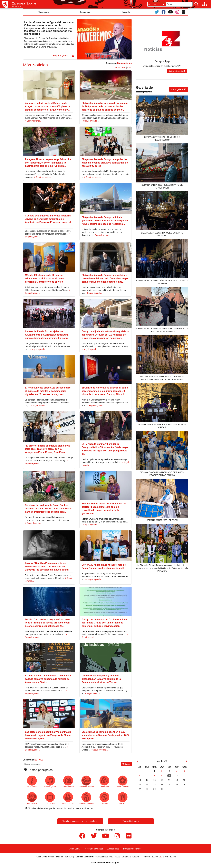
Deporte (104, 798)
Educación (50, 798)
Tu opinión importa (131, 821)
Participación (68, 782)
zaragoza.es (17, 7)
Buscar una (33, 760)
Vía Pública (32, 798)
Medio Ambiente (122, 782)
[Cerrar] (163, 4)
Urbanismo (104, 782)
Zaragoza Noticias (24, 3)
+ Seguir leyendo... (34, 121)
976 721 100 (152, 857)
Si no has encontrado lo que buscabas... (80, 821)
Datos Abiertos (124, 63)
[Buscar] (196, 4)
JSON (117, 67)
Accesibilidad (113, 849)
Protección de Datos (132, 849)
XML (124, 67)
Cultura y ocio (50, 782)
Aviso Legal (75, 849)
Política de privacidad (94, 849)
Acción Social (68, 798)
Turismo (123, 798)
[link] (138, 761)
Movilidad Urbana (86, 782)
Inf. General (32, 782)
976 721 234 (170, 857)
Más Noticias (35, 65)
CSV (130, 67)
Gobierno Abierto (86, 798)
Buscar (126, 764)
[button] (63, 56)
